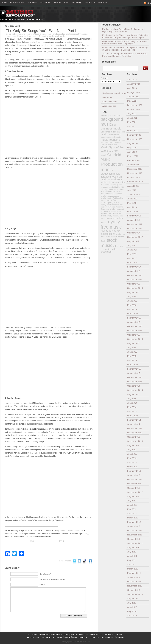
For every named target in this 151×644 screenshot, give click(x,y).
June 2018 (132, 199)
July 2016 (132, 297)
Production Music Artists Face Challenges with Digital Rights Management (124, 30)
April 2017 (132, 258)
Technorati (107, 97)
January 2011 (134, 577)
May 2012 (132, 509)
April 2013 (132, 462)
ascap (118, 115)
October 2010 (134, 590)
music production (31, 36)
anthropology (82, 34)
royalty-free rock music (110, 196)
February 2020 (134, 160)
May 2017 (132, 254)
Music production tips (56, 34)
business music (111, 128)
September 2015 (135, 339)
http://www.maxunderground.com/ (113, 93)
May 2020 (132, 148)
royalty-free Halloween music (112, 190)
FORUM (57, 3)
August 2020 (133, 143)
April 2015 (132, 360)
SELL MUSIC (46, 3)
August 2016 (133, 292)
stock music (60, 36)
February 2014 (134, 420)
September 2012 (135, 492)
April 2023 (132, 88)
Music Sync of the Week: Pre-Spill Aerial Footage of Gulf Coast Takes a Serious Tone (125, 49)
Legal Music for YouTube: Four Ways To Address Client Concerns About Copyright (125, 43)
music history (17, 36)
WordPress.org (109, 106)
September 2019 (135, 182)
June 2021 (132, 118)
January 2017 (134, 271)
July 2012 (132, 501)
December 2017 (135, 224)
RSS (149, 3)
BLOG (66, 3)
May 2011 (132, 560)
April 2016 (132, 309)
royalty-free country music (113, 188)
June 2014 (132, 403)
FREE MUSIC (44, 635)
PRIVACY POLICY (108, 637)
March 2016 (133, 314)
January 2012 (134, 526)
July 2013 (132, 450)
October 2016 (134, 284)
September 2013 (135, 441)
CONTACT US (89, 3)
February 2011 (134, 573)
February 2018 (134, 216)
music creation (116, 137)
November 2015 (135, 331)
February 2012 (134, 522)
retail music (106, 182)
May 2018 (132, 203)
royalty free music (111, 224)
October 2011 (134, 539)
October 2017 (134, 233)
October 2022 (134, 92)
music (8, 36)
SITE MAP (118, 635)
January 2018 (134, 220)
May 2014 (132, 407)
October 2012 (134, 488)
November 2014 (135, 382)
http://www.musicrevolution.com (70, 530)
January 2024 (134, 84)
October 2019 (134, 177)
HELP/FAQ (76, 3)
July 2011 (132, 552)
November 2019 (135, 173)
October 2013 (134, 437)
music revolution (116, 143)
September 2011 (135, 543)
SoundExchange (118, 236)
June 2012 (132, 505)
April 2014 (132, 411)
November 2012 (135, 484)
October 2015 (134, 335)
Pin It (61, 541)
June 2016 (132, 301)
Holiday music (113, 135)
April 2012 (132, 513)
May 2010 (132, 611)
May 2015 (132, 356)
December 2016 (135, 275)
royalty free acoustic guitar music (113, 210)
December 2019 (135, 169)
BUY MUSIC (32, 3)
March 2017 (133, 263)
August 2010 (133, 599)
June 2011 (132, 556)
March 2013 (133, 467)
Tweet (32, 541)
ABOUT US (103, 3)
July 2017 (132, 246)
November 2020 (135, 139)
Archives (104, 78)
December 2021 (135, 105)
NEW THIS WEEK (77, 635)
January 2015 (134, 373)
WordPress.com (110, 102)
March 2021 (133, 131)
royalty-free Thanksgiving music (110, 201)
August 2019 (133, 186)
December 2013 (135, 428)
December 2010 (135, 582)
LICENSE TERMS (17, 3)
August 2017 (133, 241)
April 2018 (132, 207)
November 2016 (135, 280)
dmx (119, 132)
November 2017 (135, 229)
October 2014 (134, 386)
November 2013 (135, 433)
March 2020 (133, 156)
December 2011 (135, 530)
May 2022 (132, 101)
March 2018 (133, 211)
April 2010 (132, 616)
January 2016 (134, 322)
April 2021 (132, 126)
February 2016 (134, 318)
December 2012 (135, 479)
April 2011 (132, 565)
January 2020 (134, 165)
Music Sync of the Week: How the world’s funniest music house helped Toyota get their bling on (125, 36)
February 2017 (134, 267)
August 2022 (133, 97)
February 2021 (134, 135)
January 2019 (134, 194)
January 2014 (134, 424)
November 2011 (135, 535)
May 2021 (132, 122)
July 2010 (132, 603)
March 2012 (133, 518)
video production (109, 250)
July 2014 (132, 399)
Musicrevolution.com (109, 145)
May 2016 (132, 305)
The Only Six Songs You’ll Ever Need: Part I (41, 31)
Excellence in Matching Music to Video (30, 34)
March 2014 (133, 416)
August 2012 (133, 496)
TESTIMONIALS (107, 635)
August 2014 (133, 394)
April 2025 (132, 80)
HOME (4, 3)
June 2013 (132, 454)
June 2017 (132, 250)
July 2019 (132, 190)
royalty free (114, 209)
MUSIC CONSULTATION (60, 635)
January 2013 (134, 475)
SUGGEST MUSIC (92, 635)
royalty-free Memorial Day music (111, 193)
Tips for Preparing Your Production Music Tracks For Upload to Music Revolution (125, 55)
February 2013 (134, 471)
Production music (46, 36)
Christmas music (108, 132)
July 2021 (132, 114)
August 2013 (133, 445)
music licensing (110, 140)
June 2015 (132, 352)
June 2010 (132, 607)
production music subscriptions (112, 178)
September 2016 (135, 288)
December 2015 (135, 326)
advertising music (108, 116)
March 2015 (133, 365)
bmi (114, 125)
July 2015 (132, 348)
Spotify (103, 241)
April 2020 (132, 152)
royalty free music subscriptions (110, 232)
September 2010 (135, 594)
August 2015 (133, 343)
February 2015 (134, 369)
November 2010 (135, 586)
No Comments (65, 561)
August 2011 (133, 548)
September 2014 (135, 390)
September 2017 (135, 237)
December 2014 (135, 377)
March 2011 (133, 569)
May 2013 (132, 458)
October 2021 (134, 109)
